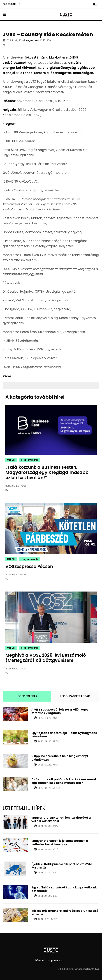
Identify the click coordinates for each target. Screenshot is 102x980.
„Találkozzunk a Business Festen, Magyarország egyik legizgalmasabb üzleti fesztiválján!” (47, 472)
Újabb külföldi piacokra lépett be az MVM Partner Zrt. (62, 866)
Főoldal (40, 960)
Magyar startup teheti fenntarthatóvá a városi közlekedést (61, 819)
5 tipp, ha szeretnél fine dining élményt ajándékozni (60, 758)
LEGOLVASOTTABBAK (75, 696)
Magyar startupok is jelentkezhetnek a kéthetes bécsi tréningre (60, 842)
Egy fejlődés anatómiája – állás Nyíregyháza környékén (64, 735)
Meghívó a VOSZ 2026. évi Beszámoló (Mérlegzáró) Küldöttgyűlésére (46, 658)
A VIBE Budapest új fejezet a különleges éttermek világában (60, 711)
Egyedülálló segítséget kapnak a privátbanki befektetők (64, 889)
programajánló (34, 40)
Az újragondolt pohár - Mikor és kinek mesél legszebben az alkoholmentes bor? (64, 781)
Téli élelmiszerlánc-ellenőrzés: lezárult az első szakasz (65, 913)
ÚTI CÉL (11, 460)
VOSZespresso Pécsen (29, 566)
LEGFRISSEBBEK (27, 696)
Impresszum (56, 960)
